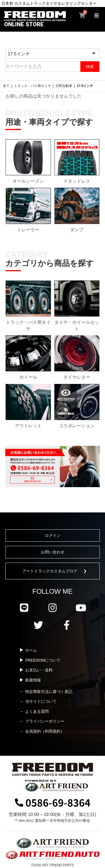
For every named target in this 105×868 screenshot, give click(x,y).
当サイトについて (41, 701)
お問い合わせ (53, 552)
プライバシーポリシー (45, 721)
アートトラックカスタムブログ (50, 571)
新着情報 (33, 680)
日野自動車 (64, 86)
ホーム (31, 650)
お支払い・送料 (39, 670)
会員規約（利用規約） (45, 731)
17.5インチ (85, 86)
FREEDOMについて (43, 660)
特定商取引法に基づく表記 (49, 692)
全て (6, 86)
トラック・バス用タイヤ (32, 86)
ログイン (53, 536)
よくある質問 (37, 711)
